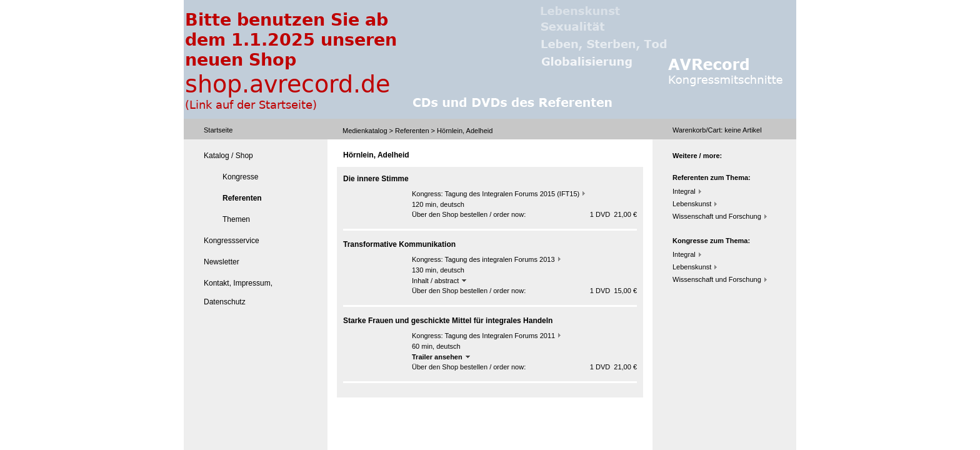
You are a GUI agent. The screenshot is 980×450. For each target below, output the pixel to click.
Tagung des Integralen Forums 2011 (500, 336)
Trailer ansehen (441, 357)
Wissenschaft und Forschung (717, 216)
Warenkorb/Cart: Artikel (717, 130)
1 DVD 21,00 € (613, 214)
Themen (236, 219)
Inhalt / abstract (439, 281)
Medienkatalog (365, 131)
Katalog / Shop (228, 156)
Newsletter (222, 262)
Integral (684, 191)
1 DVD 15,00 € (613, 291)
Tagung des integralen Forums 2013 (499, 259)
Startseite (218, 130)
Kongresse (240, 177)
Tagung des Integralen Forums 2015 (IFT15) (512, 194)
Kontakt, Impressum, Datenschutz (238, 292)
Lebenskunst (692, 204)
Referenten (412, 131)
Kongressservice (232, 241)
